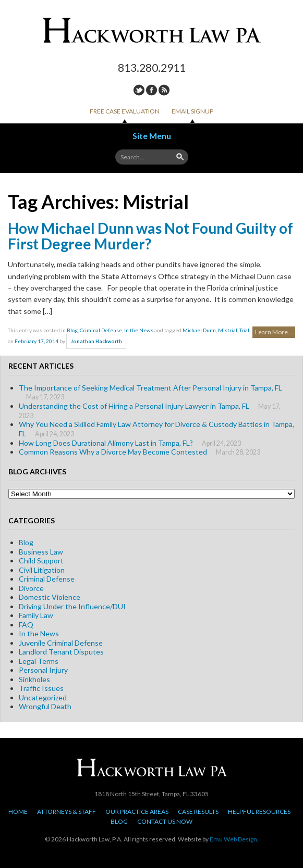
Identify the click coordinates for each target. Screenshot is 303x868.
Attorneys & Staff (66, 812)
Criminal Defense (101, 330)
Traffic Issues (41, 688)
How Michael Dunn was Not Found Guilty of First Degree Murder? (150, 236)
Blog (72, 330)
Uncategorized (43, 697)
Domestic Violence (50, 597)
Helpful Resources (259, 812)
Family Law (36, 615)
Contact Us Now (165, 821)
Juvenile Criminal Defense (61, 643)
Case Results (198, 812)
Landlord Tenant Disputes (61, 652)
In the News (139, 330)
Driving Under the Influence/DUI (72, 606)
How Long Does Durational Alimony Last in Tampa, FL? (106, 443)
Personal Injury (43, 670)
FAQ (26, 625)
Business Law (41, 552)
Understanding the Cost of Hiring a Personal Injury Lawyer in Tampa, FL (134, 406)
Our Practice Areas (137, 812)
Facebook (151, 90)
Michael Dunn (199, 330)
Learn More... (274, 332)
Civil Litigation (42, 570)
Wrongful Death (45, 706)
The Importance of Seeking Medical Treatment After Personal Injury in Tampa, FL (150, 388)
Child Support (41, 561)
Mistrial (228, 330)
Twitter (139, 90)
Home (18, 812)
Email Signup (192, 111)
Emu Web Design (233, 839)
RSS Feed (164, 90)
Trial (244, 330)
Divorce (31, 588)
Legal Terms (39, 661)
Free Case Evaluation (125, 111)
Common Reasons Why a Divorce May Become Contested (113, 452)
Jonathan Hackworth (96, 341)
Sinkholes (34, 679)
